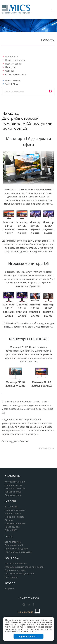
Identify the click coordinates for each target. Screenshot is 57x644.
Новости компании (15, 60)
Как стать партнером (16, 564)
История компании (15, 482)
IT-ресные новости (15, 517)
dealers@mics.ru (21, 430)
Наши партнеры (13, 485)
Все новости (12, 56)
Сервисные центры (15, 570)
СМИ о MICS (12, 84)
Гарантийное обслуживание (20, 574)
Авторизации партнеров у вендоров (24, 567)
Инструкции (11, 577)
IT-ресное (10, 67)
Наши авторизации (15, 488)
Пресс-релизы (13, 80)
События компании (16, 74)
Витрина (9, 589)
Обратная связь (13, 495)
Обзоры (9, 71)
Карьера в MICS (13, 492)
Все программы (13, 542)
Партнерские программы (18, 552)
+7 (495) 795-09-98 (28, 598)
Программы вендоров (16, 549)
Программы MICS (14, 545)
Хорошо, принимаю (29, 636)
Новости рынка (13, 64)
